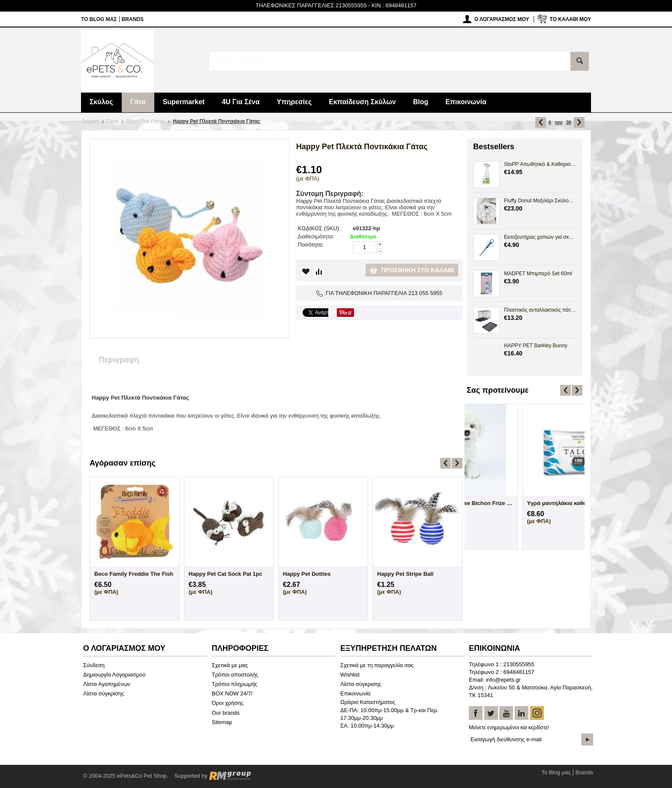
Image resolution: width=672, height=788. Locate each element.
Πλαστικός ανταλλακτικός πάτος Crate (540, 310)
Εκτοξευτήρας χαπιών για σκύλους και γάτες (540, 237)
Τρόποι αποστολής (235, 675)
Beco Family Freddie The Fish (134, 574)
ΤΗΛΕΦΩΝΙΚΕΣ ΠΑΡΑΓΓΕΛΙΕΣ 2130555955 (311, 5)
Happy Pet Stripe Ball (405, 574)
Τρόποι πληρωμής (234, 684)
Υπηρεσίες (294, 102)
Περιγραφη (119, 360)
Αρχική (90, 121)
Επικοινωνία (466, 102)
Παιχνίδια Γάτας (145, 121)
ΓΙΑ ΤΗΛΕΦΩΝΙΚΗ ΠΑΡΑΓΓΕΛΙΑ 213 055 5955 (379, 293)
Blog (421, 102)
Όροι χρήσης (228, 703)
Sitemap (222, 722)
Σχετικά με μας (230, 665)
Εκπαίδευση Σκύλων (362, 102)
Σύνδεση (94, 665)
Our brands (226, 713)
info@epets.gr (503, 680)
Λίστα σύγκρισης (104, 693)
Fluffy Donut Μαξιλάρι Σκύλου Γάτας (540, 201)
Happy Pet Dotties (307, 574)
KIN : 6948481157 (394, 5)
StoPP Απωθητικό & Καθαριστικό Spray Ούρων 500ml (540, 164)
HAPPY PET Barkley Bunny (536, 346)
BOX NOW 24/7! (232, 693)
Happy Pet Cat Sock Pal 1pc (225, 574)
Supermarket (184, 102)
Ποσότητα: (311, 245)
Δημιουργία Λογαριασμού (114, 675)
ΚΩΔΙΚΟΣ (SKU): (319, 228)
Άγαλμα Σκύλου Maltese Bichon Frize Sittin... (525, 503)
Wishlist (350, 675)
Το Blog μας (99, 19)
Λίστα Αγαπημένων (107, 684)
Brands (133, 19)
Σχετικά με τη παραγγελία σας (377, 665)
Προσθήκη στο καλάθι (412, 270)
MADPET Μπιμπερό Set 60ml (538, 274)
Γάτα (138, 102)
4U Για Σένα (240, 102)
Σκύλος (101, 102)
